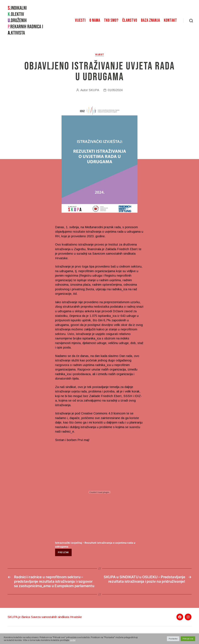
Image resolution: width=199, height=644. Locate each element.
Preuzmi (63, 552)
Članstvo (130, 20)
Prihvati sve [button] (188, 639)
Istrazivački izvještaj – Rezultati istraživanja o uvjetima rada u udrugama (95, 545)
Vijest (99, 55)
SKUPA (94, 90)
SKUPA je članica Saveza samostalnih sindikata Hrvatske (45, 617)
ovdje (73, 640)
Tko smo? (111, 20)
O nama (95, 20)
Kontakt (170, 20)
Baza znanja (151, 20)
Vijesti (80, 20)
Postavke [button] (173, 639)
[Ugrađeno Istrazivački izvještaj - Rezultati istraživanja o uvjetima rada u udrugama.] (100, 492)
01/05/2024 (115, 90)
